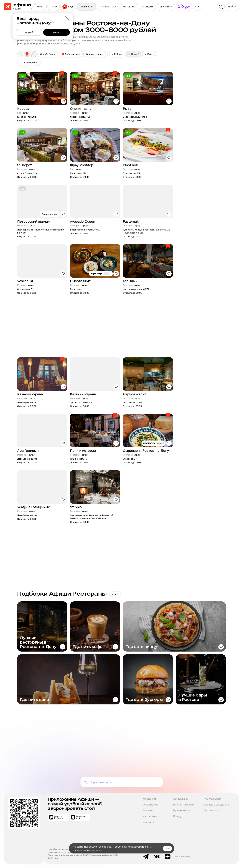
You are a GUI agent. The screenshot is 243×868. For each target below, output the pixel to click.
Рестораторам (212, 799)
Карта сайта (150, 816)
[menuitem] (40, 7)
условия (97, 850)
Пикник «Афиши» (184, 805)
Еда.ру (177, 816)
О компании (150, 805)
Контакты (149, 822)
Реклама (148, 811)
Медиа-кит (149, 799)
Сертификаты (212, 811)
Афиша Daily (181, 799)
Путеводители (182, 811)
